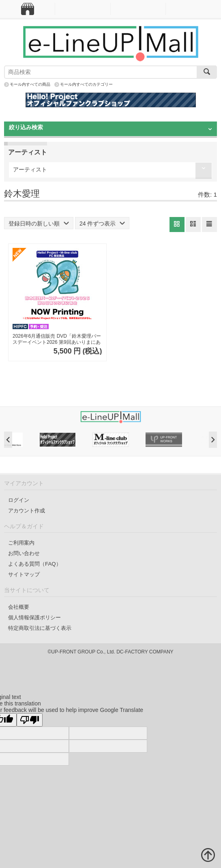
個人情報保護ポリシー (34, 617)
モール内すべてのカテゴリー (86, 84)
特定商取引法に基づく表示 (40, 628)
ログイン (19, 500)
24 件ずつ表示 (102, 224)
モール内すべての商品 (30, 84)
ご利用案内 (21, 543)
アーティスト (30, 169)
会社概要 (19, 607)
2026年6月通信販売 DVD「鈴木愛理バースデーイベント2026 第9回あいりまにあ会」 (57, 340)
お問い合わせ (24, 553)
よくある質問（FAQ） (35, 564)
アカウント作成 (27, 511)
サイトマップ (24, 574)
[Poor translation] (30, 720)
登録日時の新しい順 (39, 224)
